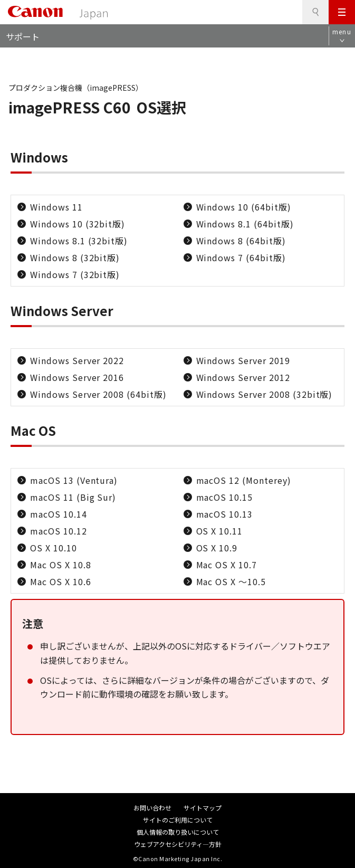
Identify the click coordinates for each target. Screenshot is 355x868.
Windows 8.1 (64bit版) (245, 224)
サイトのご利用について (178, 820)
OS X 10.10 (54, 548)
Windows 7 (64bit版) (241, 257)
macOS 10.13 (225, 514)
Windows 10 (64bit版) (244, 207)
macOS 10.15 (225, 497)
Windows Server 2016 (77, 377)
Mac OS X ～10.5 (231, 581)
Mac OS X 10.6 (60, 581)
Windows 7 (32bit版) (75, 274)
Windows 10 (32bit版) (78, 224)
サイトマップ (203, 808)
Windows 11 (56, 207)
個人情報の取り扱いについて (178, 832)
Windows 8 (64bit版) (241, 241)
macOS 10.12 (59, 531)
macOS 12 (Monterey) (244, 480)
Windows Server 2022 (77, 360)
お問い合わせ (152, 808)
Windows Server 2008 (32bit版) (265, 394)
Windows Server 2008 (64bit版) (98, 394)
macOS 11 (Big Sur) (73, 497)
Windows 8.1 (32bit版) (79, 241)
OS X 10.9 (217, 548)
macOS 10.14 (59, 514)
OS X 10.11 (220, 531)
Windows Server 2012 (243, 377)
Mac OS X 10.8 (60, 565)
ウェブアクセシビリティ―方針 (178, 844)
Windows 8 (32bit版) (75, 257)
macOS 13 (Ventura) (74, 480)
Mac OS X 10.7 (227, 565)
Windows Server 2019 (243, 360)
